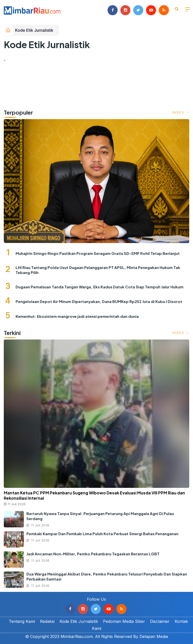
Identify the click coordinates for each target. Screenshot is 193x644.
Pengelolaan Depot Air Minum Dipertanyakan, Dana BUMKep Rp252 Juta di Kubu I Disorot (99, 301)
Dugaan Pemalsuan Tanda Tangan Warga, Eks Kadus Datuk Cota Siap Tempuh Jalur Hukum (100, 287)
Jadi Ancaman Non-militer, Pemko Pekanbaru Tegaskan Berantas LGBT (93, 554)
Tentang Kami (22, 621)
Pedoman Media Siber (124, 621)
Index (181, 112)
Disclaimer (160, 621)
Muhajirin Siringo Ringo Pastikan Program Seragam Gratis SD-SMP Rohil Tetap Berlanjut (98, 253)
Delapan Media (154, 636)
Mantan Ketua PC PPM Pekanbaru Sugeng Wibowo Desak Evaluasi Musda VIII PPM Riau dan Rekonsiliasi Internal (94, 495)
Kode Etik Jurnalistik (34, 30)
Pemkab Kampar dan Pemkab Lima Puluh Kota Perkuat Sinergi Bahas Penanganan (102, 534)
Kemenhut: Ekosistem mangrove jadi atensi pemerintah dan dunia (77, 316)
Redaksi (47, 621)
